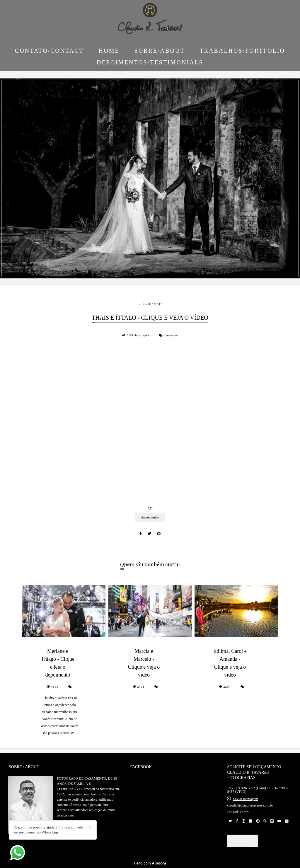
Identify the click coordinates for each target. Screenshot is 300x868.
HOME (109, 51)
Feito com (150, 863)
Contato (242, 841)
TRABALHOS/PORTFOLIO (242, 51)
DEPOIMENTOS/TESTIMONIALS (150, 62)
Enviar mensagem (245, 799)
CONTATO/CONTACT (49, 51)
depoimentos (150, 517)
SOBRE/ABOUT (160, 51)
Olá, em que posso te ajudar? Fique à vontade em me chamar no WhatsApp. (48, 830)
